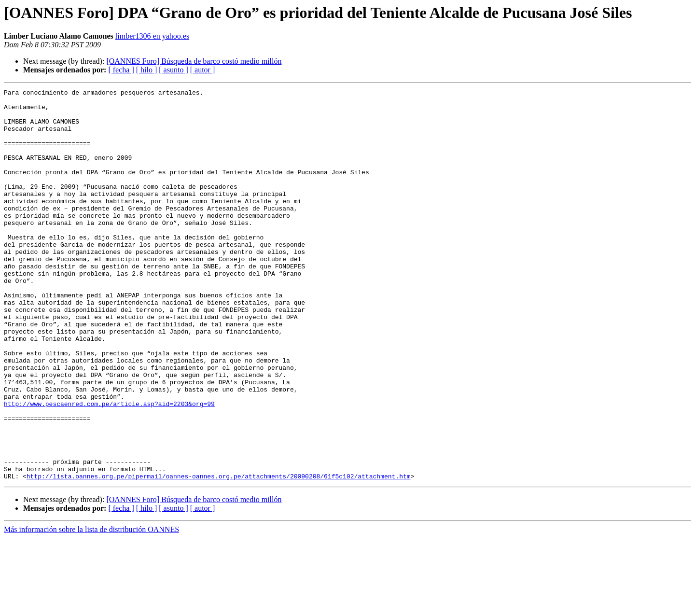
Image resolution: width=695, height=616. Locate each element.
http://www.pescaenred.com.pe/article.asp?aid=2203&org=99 (109, 467)
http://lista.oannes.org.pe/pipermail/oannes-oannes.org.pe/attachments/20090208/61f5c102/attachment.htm (219, 554)
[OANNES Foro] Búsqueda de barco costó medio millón (194, 61)
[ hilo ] (147, 70)
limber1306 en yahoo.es (152, 36)
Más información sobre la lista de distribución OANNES (91, 608)
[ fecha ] (121, 70)
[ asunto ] (173, 70)
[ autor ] (203, 70)
